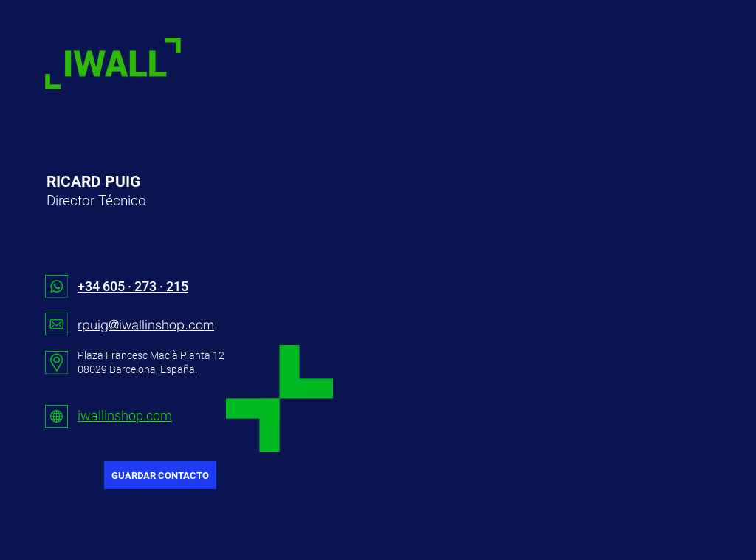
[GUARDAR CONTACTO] (160, 475)
